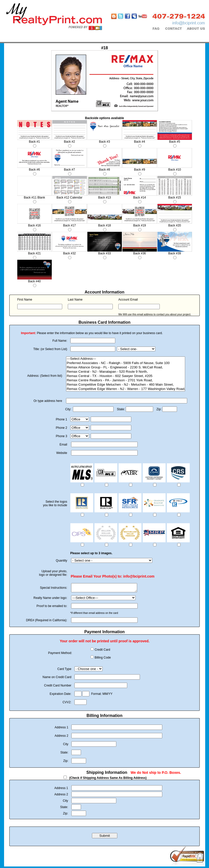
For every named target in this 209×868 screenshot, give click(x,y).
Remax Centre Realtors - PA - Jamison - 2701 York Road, (126, 380)
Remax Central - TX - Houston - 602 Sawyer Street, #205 (126, 376)
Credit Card (102, 651)
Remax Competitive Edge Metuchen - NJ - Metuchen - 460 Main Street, (126, 385)
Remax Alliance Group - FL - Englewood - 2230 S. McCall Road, (126, 367)
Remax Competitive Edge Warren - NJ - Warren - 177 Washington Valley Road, (126, 389)
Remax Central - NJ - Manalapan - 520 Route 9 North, (126, 372)
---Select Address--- (126, 359)
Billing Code (103, 659)
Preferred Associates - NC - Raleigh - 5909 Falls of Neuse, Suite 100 (126, 363)
